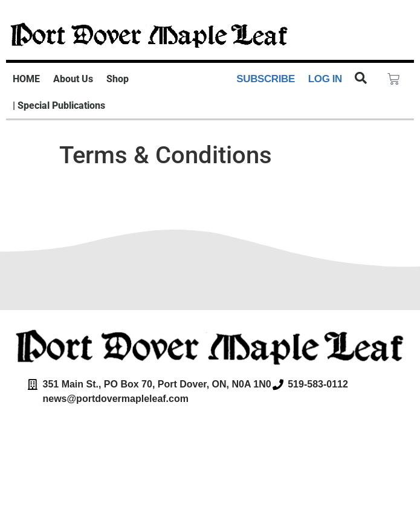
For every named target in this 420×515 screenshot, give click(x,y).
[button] (361, 78)
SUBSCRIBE (266, 79)
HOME (26, 79)
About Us (73, 79)
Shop (118, 79)
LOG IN (325, 79)
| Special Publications (59, 105)
